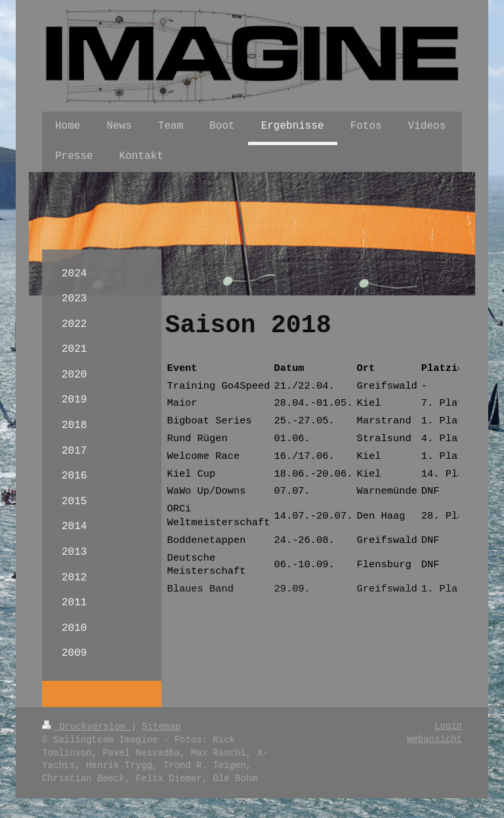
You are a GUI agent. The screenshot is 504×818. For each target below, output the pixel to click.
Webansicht (434, 739)
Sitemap (161, 727)
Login (448, 726)
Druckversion (87, 727)
